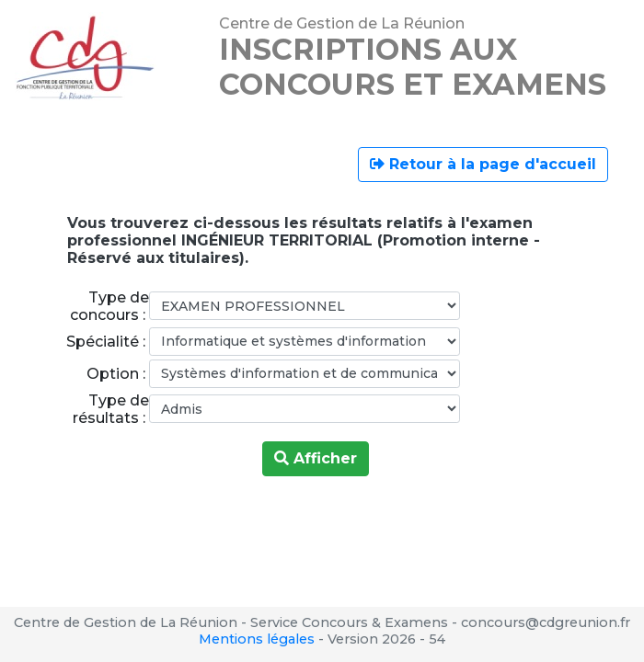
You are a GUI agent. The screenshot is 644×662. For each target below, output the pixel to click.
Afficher (316, 458)
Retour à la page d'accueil (483, 164)
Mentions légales (257, 639)
